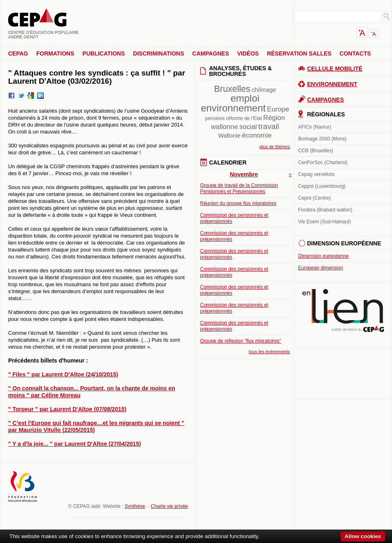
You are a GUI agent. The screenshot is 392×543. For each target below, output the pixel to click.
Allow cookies (363, 536)
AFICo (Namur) (315, 127)
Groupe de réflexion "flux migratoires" (241, 341)
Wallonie (230, 136)
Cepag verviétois (316, 174)
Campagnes (211, 53)
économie (257, 135)
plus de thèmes (275, 147)
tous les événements (269, 352)
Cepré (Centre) (314, 198)
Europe (278, 109)
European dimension (321, 268)
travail (268, 126)
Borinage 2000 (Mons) (322, 139)
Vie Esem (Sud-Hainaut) (324, 222)
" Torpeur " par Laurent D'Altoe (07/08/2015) (67, 409)
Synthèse (135, 506)
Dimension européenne (323, 256)
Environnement (332, 84)
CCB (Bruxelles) (316, 151)
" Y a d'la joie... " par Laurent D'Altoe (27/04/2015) (75, 444)
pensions (215, 118)
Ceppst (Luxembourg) (322, 186)
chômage (264, 90)
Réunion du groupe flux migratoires (238, 203)
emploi (245, 98)
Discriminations (159, 53)
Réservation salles (299, 53)
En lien (343, 310)
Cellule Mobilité (335, 69)
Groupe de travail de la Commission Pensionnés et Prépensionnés (239, 188)
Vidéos (248, 53)
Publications (104, 53)
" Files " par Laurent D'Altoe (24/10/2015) (63, 374)
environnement (233, 108)
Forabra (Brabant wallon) (325, 210)
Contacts (355, 53)
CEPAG (18, 53)
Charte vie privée (169, 506)
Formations (55, 53)
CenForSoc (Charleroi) (323, 162)
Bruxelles (232, 89)
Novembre (244, 174)
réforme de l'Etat (244, 118)
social (248, 127)
